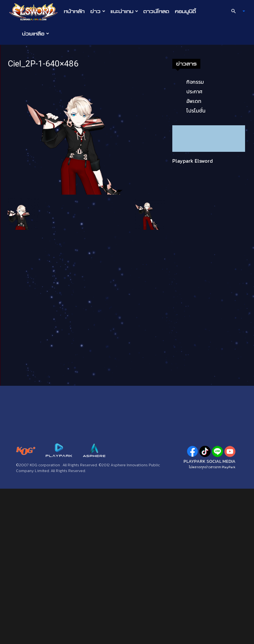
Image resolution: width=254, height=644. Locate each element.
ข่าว (98, 11)
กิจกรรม (195, 82)
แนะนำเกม (124, 11)
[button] (235, 11)
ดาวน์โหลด (156, 11)
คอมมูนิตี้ (185, 11)
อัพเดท (194, 101)
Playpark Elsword (193, 161)
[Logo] (35, 12)
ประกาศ (194, 91)
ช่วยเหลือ (36, 34)
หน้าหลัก (74, 11)
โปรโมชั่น (196, 111)
